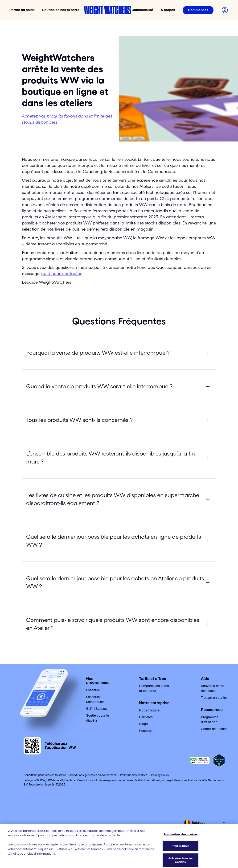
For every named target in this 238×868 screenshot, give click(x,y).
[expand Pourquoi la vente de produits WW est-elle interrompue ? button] (119, 353)
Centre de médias (214, 729)
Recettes (146, 731)
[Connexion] (198, 10)
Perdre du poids (22, 10)
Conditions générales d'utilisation (45, 775)
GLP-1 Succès (96, 709)
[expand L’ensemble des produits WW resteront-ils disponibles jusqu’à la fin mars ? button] (119, 458)
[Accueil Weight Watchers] (108, 10)
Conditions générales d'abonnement (93, 775)
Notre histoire (149, 710)
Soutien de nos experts (61, 10)
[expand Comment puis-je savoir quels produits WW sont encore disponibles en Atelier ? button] (119, 624)
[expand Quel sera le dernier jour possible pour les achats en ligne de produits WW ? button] (119, 541)
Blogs (143, 724)
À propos (168, 10)
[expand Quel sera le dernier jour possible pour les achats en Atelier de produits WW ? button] (119, 582)
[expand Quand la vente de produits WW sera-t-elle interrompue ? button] (119, 386)
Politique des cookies (134, 775)
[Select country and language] (205, 823)
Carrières (146, 717)
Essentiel (93, 690)
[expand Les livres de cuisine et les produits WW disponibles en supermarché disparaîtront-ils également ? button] (119, 499)
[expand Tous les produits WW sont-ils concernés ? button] (119, 420)
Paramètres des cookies (181, 853)
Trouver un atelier (214, 698)
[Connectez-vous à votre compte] (225, 10)
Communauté (142, 10)
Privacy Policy (160, 775)
